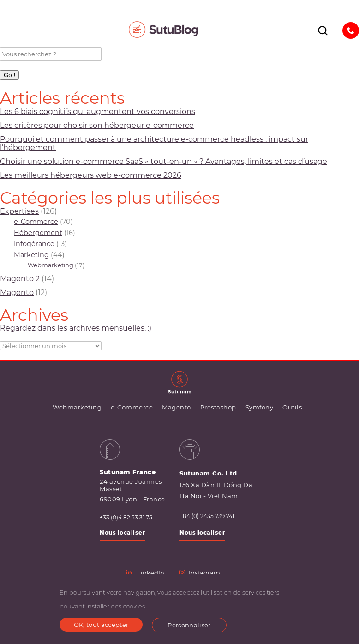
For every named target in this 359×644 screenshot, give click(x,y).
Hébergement (38, 233)
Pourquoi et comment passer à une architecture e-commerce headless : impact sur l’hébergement (154, 143)
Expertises (19, 211)
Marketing (31, 255)
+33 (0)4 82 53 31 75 (126, 518)
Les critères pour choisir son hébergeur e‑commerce (97, 125)
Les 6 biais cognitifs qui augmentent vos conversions (98, 111)
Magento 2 (20, 279)
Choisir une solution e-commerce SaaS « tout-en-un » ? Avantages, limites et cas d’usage (164, 161)
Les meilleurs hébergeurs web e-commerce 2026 (91, 175)
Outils (292, 407)
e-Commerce (36, 222)
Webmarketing (51, 265)
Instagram (200, 573)
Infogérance (34, 244)
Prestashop (218, 407)
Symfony (260, 407)
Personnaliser (189, 625)
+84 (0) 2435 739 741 (207, 516)
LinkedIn (146, 573)
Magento (17, 292)
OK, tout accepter (101, 625)
